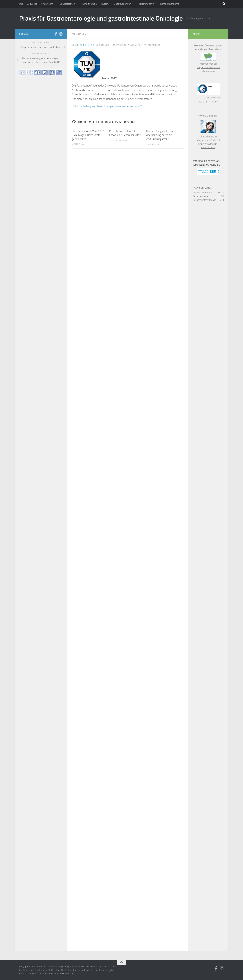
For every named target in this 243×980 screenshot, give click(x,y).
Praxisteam (47, 4)
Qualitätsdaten (67, 4)
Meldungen (79, 34)
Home (20, 4)
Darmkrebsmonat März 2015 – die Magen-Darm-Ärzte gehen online (88, 135)
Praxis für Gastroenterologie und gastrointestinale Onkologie (101, 18)
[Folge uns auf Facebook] (56, 34)
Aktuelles (32, 4)
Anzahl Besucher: (202, 188)
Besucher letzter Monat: (204, 200)
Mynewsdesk (208, 71)
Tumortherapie (89, 4)
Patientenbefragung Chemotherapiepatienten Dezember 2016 (108, 106)
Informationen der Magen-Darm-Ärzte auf (208, 64)
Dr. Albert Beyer (85, 45)
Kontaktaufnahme (170, 4)
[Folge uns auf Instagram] (61, 34)
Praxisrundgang (146, 4)
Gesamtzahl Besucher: (204, 193)
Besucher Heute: (201, 196)
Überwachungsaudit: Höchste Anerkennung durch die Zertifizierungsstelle (163, 135)
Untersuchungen (123, 4)
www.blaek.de (67, 973)
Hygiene (105, 4)
